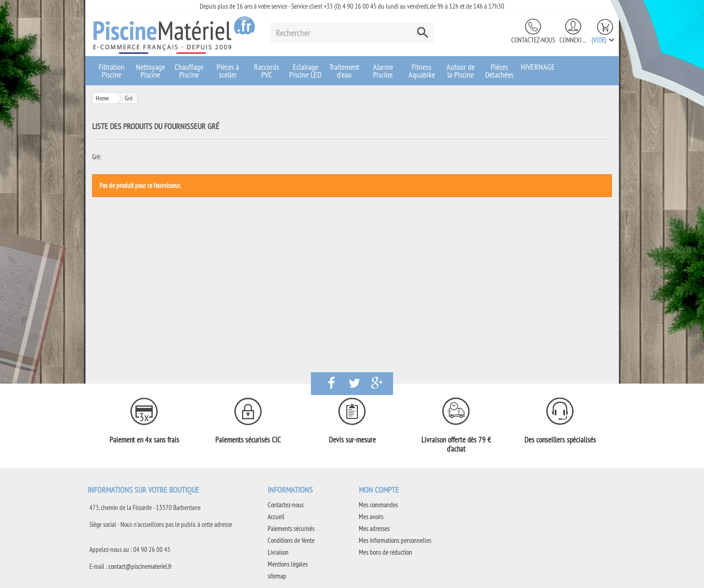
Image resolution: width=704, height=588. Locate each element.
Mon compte (379, 490)
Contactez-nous (533, 40)
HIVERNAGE (538, 67)
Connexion (573, 40)
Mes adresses (374, 528)
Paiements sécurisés (291, 528)
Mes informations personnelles (395, 540)
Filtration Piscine (111, 71)
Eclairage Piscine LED (305, 71)
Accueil (276, 517)
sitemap (277, 576)
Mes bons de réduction (386, 552)
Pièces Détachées (499, 71)
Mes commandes (378, 505)
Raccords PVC (267, 71)
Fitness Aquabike (422, 71)
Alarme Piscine (383, 71)
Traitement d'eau (344, 71)
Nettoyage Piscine (150, 71)
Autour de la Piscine (461, 71)
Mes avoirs (371, 517)
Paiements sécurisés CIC (248, 440)
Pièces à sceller (228, 71)
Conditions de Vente (291, 540)
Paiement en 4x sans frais (144, 440)
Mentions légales (288, 564)
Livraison (278, 552)
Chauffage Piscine (189, 71)
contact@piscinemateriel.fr (140, 566)
